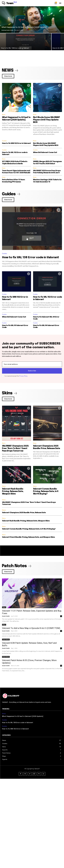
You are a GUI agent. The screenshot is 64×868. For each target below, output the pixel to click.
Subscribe (32, 371)
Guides (4, 141)
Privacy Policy (23, 376)
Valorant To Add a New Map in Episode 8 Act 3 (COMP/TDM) (31, 658)
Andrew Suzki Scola (7, 30)
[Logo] (9, 3)
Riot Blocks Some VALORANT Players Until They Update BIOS (46, 120)
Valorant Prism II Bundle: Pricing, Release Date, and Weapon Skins (28, 537)
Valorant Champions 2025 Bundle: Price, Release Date (24, 513)
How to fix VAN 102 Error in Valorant (16, 143)
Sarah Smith (6, 616)
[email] (32, 364)
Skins (4, 443)
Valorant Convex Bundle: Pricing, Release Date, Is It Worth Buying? (46, 491)
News (4, 115)
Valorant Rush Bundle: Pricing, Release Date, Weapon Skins (13, 491)
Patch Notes (6, 699)
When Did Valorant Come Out (45, 152)
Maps (4, 654)
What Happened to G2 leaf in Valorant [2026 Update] (23, 806)
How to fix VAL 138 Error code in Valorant (30, 257)
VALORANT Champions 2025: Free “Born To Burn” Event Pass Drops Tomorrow (15, 448)
